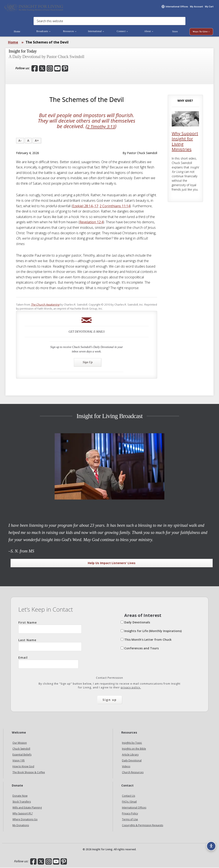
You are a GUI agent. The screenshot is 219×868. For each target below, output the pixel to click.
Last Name (50, 645)
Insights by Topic (132, 743)
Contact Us (128, 796)
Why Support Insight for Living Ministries (185, 142)
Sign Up (88, 363)
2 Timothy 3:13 (101, 127)
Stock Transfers (22, 802)
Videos (126, 767)
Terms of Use (130, 820)
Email (48, 663)
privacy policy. (131, 688)
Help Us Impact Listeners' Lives (112, 563)
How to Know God (23, 767)
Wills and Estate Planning (27, 808)
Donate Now (20, 796)
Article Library (130, 755)
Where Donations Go (25, 820)
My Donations (21, 826)
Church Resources (133, 773)
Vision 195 (19, 761)
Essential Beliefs (22, 755)
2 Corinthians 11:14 (115, 207)
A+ (37, 141)
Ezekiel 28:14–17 (85, 207)
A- (20, 141)
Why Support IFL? (23, 814)
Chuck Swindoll (21, 749)
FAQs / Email (129, 802)
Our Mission (20, 743)
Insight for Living (34, 8)
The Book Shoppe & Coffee (29, 773)
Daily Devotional (132, 761)
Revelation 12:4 (91, 223)
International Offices (134, 808)
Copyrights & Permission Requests (143, 826)
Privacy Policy (130, 814)
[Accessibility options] (210, 844)
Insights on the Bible (134, 749)
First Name (50, 628)
